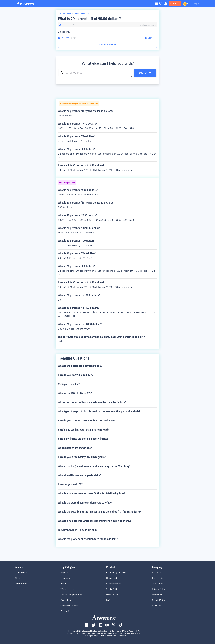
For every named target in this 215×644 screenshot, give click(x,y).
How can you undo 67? (70, 484)
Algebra (64, 573)
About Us (157, 573)
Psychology (66, 600)
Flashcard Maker (114, 584)
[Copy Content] (148, 38)
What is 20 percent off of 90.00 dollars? (89, 19)
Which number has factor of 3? (75, 448)
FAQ (108, 600)
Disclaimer (157, 595)
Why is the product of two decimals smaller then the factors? (92, 402)
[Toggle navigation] (157, 4)
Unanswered (21, 584)
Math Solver (112, 595)
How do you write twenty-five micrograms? (82, 457)
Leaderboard (21, 573)
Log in (196, 4)
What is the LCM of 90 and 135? (75, 393)
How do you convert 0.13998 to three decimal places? (87, 421)
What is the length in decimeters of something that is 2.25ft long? (94, 466)
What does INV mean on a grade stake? (79, 475)
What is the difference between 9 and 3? (80, 366)
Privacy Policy (159, 589)
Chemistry (65, 578)
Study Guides (113, 589)
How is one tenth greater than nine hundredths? (84, 430)
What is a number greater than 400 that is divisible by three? (92, 493)
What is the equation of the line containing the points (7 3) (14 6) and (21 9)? (99, 512)
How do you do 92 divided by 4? (76, 375)
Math (69, 14)
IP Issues (156, 606)
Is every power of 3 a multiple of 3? (77, 530)
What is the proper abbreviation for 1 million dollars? (88, 539)
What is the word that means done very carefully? (85, 503)
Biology (64, 584)
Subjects (61, 14)
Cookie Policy (158, 600)
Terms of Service (160, 584)
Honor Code (112, 578)
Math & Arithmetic (81, 14)
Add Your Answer (108, 45)
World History (67, 589)
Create (175, 4)
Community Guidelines (117, 573)
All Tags (18, 578)
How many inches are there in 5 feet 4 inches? (83, 439)
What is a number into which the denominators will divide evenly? (95, 521)
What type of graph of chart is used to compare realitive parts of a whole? (99, 411)
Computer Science (69, 606)
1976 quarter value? (69, 384)
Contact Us (158, 578)
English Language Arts (71, 595)
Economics (66, 611)
